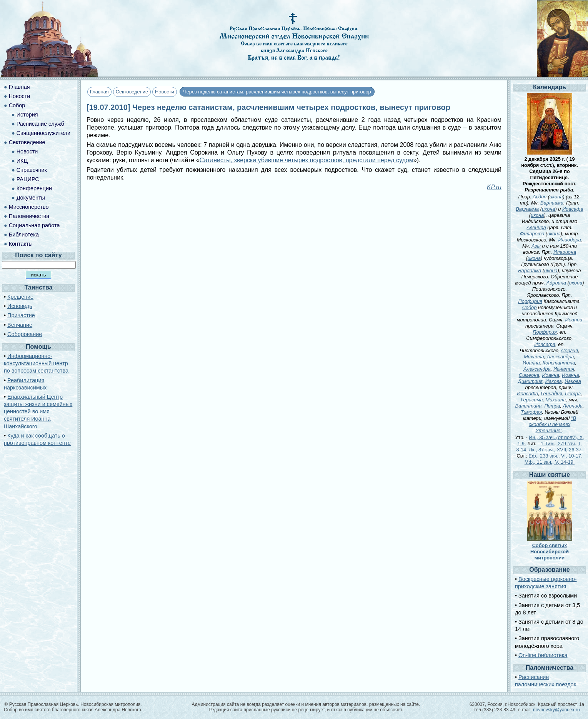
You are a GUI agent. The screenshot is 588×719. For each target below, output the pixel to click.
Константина (559, 363)
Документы (31, 198)
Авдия (540, 197)
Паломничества (29, 216)
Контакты (21, 244)
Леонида (573, 406)
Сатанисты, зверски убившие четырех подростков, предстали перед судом (306, 160)
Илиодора (570, 240)
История (27, 115)
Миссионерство (29, 207)
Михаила (534, 357)
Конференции (34, 188)
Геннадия (551, 394)
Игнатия (564, 369)
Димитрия (530, 381)
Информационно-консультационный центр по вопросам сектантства (36, 363)
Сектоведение (132, 92)
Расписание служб (40, 124)
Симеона (529, 375)
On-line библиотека (543, 655)
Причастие (21, 315)
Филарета (532, 234)
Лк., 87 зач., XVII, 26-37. (556, 450)
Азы (536, 246)
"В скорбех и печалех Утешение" (552, 424)
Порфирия (530, 301)
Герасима (532, 400)
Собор (17, 105)
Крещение (20, 297)
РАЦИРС (28, 179)
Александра (561, 357)
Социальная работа (34, 225)
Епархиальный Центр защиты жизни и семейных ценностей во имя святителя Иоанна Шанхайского (38, 412)
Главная (99, 92)
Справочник (32, 170)
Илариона (565, 252)
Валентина (529, 406)
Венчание (20, 325)
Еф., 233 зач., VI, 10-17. (555, 456)
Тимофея (531, 412)
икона (556, 197)
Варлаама (552, 203)
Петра (573, 394)
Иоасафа (573, 209)
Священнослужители (43, 133)
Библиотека (24, 235)
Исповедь (20, 306)
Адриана (556, 283)
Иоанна (574, 320)
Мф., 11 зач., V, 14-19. (550, 462)
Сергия (570, 350)
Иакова (554, 381)
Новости (165, 92)
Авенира (536, 227)
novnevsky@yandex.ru (556, 710)
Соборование (25, 334)
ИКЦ (22, 161)
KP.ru (494, 187)
